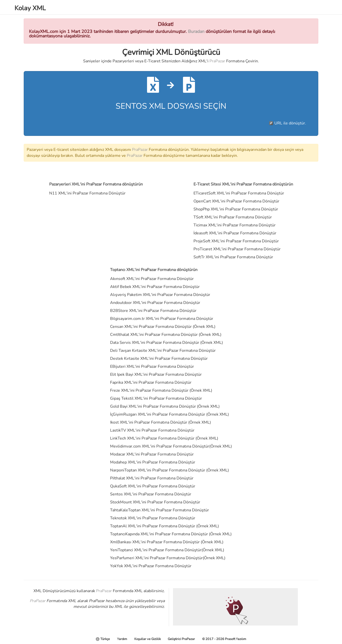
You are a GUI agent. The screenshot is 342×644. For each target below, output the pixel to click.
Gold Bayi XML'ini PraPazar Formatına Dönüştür (153, 406)
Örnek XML (204, 327)
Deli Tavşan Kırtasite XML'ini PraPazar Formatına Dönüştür (163, 351)
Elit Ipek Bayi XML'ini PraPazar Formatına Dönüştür (156, 374)
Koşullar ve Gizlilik (148, 639)
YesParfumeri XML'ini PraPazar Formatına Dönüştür (156, 558)
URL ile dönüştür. (290, 123)
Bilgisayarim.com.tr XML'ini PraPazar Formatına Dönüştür (162, 319)
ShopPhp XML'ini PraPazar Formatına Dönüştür (236, 209)
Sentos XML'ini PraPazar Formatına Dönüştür (151, 494)
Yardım (122, 639)
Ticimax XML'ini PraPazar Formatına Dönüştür (235, 225)
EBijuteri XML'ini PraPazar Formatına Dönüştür (152, 367)
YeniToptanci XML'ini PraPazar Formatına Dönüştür (156, 550)
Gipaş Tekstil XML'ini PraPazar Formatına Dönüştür (156, 398)
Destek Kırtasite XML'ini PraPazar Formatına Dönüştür (159, 359)
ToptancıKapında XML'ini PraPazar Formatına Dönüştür (159, 534)
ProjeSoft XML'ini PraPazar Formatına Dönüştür (236, 241)
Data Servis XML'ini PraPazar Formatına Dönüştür (155, 343)
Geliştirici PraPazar (181, 639)
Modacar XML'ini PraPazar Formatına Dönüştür (152, 454)
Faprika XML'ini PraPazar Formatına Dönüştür (151, 382)
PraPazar (217, 61)
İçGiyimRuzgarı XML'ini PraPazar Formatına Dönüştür (158, 414)
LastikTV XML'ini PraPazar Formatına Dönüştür (152, 430)
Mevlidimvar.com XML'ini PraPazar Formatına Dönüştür (160, 446)
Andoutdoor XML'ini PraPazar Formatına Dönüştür (155, 303)
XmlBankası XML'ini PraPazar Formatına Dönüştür (155, 542)
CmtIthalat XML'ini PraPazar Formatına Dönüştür (154, 335)
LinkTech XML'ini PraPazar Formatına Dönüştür (152, 438)
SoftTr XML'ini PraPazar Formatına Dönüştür (233, 257)
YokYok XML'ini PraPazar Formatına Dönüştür (151, 566)
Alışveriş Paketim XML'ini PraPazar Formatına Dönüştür (160, 295)
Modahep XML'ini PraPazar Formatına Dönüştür (153, 462)
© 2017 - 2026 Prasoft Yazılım (224, 639)
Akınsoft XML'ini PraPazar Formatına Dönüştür (152, 279)
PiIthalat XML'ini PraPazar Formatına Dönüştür (152, 478)
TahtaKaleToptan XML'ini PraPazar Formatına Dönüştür (160, 510)
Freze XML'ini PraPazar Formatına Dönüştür (149, 390)
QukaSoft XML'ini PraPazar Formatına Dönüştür (153, 486)
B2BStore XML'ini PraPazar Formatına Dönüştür (153, 311)
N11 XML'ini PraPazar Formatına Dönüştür (87, 193)
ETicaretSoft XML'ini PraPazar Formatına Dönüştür (239, 193)
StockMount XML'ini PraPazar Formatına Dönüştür (155, 502)
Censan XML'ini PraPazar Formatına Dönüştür (151, 327)
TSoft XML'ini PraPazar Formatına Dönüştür (233, 217)
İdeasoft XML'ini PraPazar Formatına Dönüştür (235, 233)
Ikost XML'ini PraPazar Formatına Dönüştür (149, 422)
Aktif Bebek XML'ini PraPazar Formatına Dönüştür (155, 287)
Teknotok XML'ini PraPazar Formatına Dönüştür (153, 518)
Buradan (196, 31)
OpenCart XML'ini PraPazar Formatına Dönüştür (236, 201)
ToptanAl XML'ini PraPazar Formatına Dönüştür (153, 526)
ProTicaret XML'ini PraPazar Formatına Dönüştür (237, 249)
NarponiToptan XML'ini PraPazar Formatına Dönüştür (158, 470)
